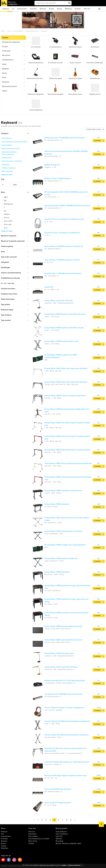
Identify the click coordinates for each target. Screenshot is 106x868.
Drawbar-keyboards (9, 168)
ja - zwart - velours (51, 507)
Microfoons (6, 55)
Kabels (5, 91)
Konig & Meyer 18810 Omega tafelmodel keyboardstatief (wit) (68, 463)
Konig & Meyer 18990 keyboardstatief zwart (61, 341)
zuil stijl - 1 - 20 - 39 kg (53, 414)
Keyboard (6, 82)
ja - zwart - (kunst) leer (52, 590)
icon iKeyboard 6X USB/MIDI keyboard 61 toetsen (64, 694)
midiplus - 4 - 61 (50, 167)
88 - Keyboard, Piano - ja (53, 792)
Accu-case (7, 224)
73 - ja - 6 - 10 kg (50, 805)
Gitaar (4, 64)
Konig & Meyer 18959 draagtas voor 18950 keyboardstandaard (61, 356)
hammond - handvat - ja (53, 764)
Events (51, 9)
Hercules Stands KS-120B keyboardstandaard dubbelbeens (67, 721)
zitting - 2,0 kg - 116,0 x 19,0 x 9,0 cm (58, 642)
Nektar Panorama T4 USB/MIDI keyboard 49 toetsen (65, 138)
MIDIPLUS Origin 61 (52, 165)
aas (4, 211)
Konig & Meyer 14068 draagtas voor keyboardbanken (65, 545)
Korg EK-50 (49, 287)
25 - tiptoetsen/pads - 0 (53, 249)
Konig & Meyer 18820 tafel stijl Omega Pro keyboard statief (67, 450)
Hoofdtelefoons (8, 60)
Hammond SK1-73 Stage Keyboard (58, 803)
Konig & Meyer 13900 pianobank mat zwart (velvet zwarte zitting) (66, 614)
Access (5, 218)
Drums (5, 73)
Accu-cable (7, 221)
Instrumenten (22, 9)
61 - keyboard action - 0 (53, 697)
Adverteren (32, 834)
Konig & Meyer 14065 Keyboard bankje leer (61, 558)
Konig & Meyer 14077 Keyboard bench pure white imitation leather (67, 519)
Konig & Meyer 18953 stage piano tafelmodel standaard (66, 382)
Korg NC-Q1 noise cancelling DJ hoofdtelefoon (62, 233)
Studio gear (6, 51)
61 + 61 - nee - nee (51, 778)
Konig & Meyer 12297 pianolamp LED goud (61, 667)
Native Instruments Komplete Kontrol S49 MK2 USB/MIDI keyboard (66, 153)
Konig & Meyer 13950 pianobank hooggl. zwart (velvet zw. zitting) (67, 600)
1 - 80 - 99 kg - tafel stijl (53, 371)
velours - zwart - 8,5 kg (53, 493)
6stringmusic (7, 204)
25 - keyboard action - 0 (53, 181)
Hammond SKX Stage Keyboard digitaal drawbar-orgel (66, 776)
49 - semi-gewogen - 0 (53, 156)
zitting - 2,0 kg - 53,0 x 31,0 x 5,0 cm (58, 629)
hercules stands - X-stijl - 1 (54, 737)
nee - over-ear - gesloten (53, 710)
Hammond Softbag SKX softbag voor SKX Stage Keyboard (67, 762)
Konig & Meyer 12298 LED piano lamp (59, 653)
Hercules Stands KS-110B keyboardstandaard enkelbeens (67, 735)
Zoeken (69, 3)
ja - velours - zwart (51, 604)
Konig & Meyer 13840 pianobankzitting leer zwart (63, 626)
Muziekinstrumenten (10, 86)
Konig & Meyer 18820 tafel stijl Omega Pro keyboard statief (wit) (67, 424)
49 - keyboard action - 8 (53, 140)
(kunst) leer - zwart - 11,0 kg (54, 574)
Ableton (6, 214)
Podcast (78, 9)
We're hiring (33, 841)
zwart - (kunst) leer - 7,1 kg (54, 534)
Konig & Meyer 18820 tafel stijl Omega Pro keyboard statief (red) (67, 438)
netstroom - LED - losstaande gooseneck (59, 303)
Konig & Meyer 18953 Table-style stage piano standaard (66, 368)
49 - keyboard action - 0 (53, 208)
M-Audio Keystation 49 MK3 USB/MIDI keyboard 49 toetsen (67, 206)
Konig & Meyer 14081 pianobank (57, 504)
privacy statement (74, 865)
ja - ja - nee (48, 222)
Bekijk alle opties (7, 175)
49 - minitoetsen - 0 (52, 276)
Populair (5, 38)
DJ (13, 9)
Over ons (87, 9)
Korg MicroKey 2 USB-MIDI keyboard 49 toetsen (63, 273)
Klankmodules (7, 158)
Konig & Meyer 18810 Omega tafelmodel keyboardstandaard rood (68, 478)
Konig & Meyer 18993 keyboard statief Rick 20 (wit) (64, 328)
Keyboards (5, 165)
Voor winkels (33, 836)
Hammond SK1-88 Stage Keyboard (58, 789)
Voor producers (61, 832)
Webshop (68, 9)
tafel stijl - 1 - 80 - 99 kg (53, 398)
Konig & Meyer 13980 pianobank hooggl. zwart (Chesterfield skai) (68, 587)
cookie (64, 865)
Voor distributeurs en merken (39, 839)
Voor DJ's (59, 836)
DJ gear (5, 47)
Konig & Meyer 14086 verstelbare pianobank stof (63, 491)
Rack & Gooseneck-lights (11, 149)
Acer (4, 228)
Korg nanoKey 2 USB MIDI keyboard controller (62, 260)
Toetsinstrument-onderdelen (12, 161)
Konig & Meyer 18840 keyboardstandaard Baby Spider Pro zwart (67, 410)
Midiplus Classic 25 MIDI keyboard (58, 178)
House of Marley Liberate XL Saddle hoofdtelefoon (64, 708)
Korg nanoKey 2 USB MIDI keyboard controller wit (64, 246)
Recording (59, 841)
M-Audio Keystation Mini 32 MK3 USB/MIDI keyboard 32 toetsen (66, 193)
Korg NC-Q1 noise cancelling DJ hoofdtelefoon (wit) (64, 219)
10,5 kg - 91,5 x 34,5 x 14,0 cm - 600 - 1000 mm (61, 384)
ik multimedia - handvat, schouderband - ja (60, 683)
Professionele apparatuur (11, 42)
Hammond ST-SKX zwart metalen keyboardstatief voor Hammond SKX (66, 750)
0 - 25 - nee (49, 262)
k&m (46, 360)
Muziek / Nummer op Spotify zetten (69, 843)
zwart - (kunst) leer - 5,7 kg (54, 561)
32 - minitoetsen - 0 (52, 197)
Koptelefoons (6, 138)
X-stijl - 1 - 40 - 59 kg (52, 317)
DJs (2, 834)
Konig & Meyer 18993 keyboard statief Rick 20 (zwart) (65, 314)
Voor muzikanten (62, 834)
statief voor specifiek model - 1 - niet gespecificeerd (63, 753)
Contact (31, 843)
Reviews (43, 9)
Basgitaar (5, 69)
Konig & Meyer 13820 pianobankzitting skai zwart (63, 640)
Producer (6, 9)
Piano (4, 77)
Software (59, 839)
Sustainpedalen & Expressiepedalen (14, 142)
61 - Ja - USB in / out (52, 289)
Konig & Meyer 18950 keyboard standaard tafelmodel (65, 396)
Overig (59, 9)
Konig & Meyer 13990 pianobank (57, 572)
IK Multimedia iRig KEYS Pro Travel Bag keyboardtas (65, 681)
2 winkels (97, 141)
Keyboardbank (7, 145)
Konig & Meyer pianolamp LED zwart (59, 301)
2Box (5, 197)
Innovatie (33, 9)
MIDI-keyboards (7, 171)
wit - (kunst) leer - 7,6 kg (53, 523)
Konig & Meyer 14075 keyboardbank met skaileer (64, 531)
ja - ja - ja (48, 235)
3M (4, 201)
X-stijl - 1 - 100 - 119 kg (52, 724)
